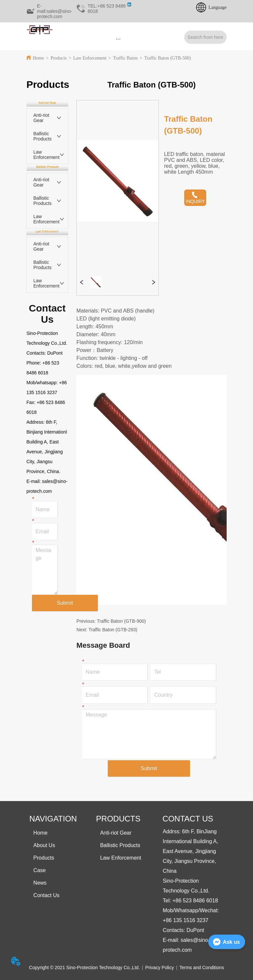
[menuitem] (118, 39)
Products (58, 58)
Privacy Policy (160, 967)
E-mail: (34, 481)
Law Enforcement (90, 58)
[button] (118, 39)
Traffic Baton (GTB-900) (121, 621)
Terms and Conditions (202, 967)
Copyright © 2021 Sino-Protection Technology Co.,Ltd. (84, 967)
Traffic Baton (125, 58)
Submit (65, 603)
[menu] (118, 39)
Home (38, 58)
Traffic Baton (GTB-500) (168, 58)
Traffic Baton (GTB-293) (113, 630)
